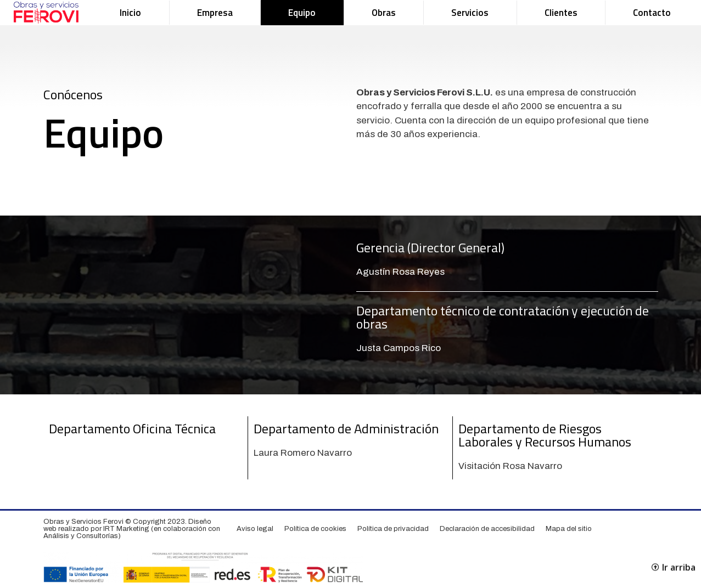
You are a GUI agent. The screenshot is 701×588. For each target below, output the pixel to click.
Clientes (561, 13)
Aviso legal (255, 529)
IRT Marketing (126, 529)
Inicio (130, 13)
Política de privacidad (393, 529)
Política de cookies (315, 529)
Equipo (302, 13)
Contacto (652, 13)
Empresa (215, 13)
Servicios (470, 13)
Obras (384, 13)
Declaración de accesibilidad (487, 529)
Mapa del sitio (569, 529)
